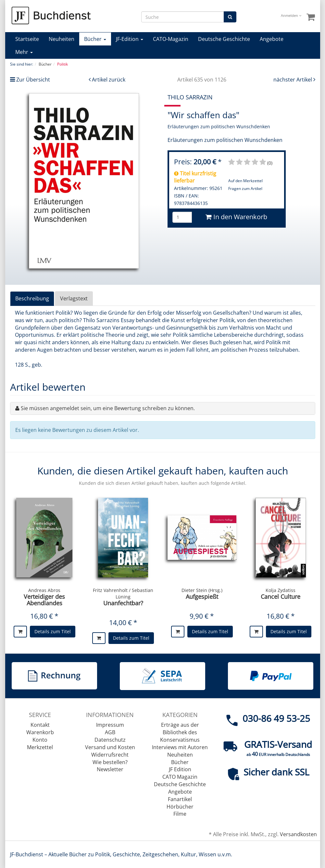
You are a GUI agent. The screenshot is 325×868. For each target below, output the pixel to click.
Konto (40, 740)
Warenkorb (40, 732)
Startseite (27, 39)
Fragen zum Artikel (245, 189)
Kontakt (40, 725)
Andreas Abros (44, 590)
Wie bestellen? (110, 762)
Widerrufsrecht (110, 755)
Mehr (24, 52)
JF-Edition (130, 39)
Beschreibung (32, 298)
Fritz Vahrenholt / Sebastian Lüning (123, 593)
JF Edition (180, 769)
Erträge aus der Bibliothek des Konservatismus (180, 732)
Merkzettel (40, 747)
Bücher (95, 39)
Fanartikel (180, 799)
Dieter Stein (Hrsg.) (202, 590)
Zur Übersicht (33, 80)
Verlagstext (74, 298)
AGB (110, 732)
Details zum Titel (53, 631)
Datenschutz (110, 740)
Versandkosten (298, 834)
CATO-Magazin (171, 39)
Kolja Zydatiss (281, 590)
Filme (180, 814)
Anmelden (291, 15)
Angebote (272, 39)
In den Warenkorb (236, 217)
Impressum (110, 725)
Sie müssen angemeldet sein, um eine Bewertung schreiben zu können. (108, 408)
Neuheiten (62, 39)
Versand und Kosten (110, 747)
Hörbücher (180, 807)
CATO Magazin (180, 777)
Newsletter (110, 769)
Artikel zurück (109, 80)
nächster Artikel (293, 80)
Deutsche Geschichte (224, 39)
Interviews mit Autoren (180, 747)
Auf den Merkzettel (245, 181)
